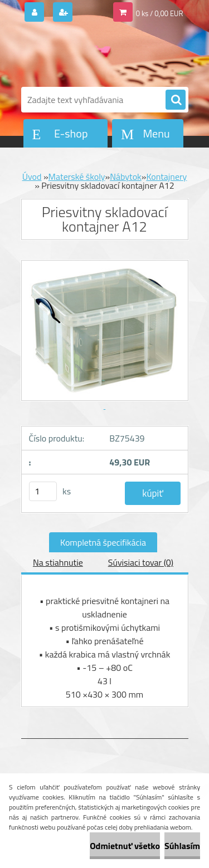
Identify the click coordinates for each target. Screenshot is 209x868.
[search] (176, 100)
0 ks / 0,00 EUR (160, 13)
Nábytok (126, 176)
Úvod (32, 176)
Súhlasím (182, 846)
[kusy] (43, 491)
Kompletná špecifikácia (103, 542)
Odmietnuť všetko (125, 846)
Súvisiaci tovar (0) (141, 562)
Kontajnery (166, 176)
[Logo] (98, 55)
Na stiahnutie (58, 562)
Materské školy (77, 176)
